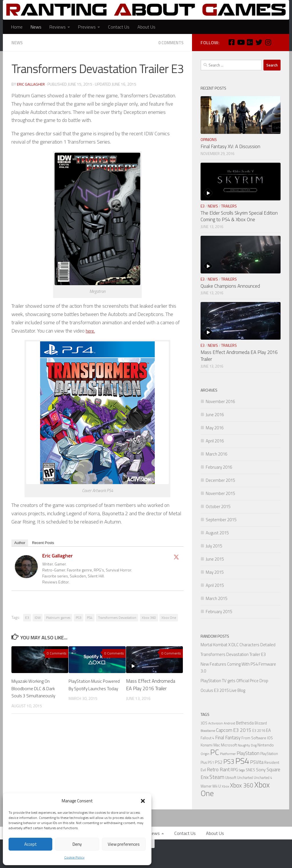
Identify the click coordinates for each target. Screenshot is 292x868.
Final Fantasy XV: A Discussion (230, 146)
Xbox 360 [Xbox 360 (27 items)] (242, 785)
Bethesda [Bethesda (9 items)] (245, 723)
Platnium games (58, 617)
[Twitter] (259, 42)
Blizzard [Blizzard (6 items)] (261, 723)
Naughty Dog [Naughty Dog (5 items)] (247, 745)
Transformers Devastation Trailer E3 (233, 654)
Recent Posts (43, 542)
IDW (38, 617)
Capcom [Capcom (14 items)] (224, 730)
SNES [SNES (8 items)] (250, 770)
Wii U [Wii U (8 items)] (217, 786)
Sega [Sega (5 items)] (242, 770)
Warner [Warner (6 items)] (206, 786)
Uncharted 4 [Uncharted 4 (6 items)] (263, 778)
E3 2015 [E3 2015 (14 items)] (242, 730)
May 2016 (215, 428)
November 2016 (220, 401)
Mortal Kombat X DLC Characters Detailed (238, 645)
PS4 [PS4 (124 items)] (242, 761)
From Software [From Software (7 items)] (254, 738)
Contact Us (119, 27)
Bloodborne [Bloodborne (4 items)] (208, 731)
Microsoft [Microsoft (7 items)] (229, 745)
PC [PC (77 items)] (215, 752)
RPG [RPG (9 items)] (234, 770)
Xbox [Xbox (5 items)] (225, 786)
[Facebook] (231, 42)
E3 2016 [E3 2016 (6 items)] (259, 731)
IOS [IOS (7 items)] (270, 738)
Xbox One (169, 617)
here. (91, 330)
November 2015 (220, 493)
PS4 (90, 617)
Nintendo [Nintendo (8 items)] (266, 745)
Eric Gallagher (31, 84)
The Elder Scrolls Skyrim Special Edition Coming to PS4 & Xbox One (239, 216)
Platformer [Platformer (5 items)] (228, 754)
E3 (27, 617)
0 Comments (169, 43)
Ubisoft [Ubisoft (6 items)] (231, 778)
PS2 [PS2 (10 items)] (219, 762)
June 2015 (215, 559)
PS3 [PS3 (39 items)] (229, 761)
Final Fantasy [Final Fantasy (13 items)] (228, 737)
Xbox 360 (149, 617)
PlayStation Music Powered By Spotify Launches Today (89, 688)
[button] (143, 801)
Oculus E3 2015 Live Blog (223, 690)
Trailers (229, 206)
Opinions (209, 140)
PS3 (79, 617)
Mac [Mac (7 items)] (217, 745)
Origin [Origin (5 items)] (205, 754)
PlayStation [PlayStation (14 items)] (248, 753)
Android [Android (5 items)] (229, 723)
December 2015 (220, 480)
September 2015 (221, 520)
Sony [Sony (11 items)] (261, 770)
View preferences (124, 844)
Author (20, 542)
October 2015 (218, 506)
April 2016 (215, 441)
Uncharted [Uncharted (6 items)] (245, 778)
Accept (31, 844)
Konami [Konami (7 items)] (207, 745)
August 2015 (217, 533)
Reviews (58, 27)
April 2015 (215, 585)
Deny (77, 844)
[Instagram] (268, 42)
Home (17, 27)
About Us (146, 27)
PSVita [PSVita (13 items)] (257, 762)
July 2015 (214, 546)
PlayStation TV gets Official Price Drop (234, 681)
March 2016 (216, 454)
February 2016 (219, 467)
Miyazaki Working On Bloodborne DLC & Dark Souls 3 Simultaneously (35, 688)
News (36, 27)
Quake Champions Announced (230, 286)
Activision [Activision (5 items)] (216, 723)
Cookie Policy (74, 857)
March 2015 (216, 598)
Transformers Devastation (117, 617)
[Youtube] (241, 42)
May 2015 (215, 572)
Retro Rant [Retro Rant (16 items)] (218, 769)
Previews (87, 27)
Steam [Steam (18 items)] (217, 777)
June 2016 (215, 415)
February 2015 (219, 612)
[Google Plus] (250, 42)
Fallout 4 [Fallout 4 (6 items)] (207, 738)
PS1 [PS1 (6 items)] (211, 763)
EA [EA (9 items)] (268, 730)
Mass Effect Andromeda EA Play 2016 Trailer (151, 684)
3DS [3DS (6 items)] (204, 723)
